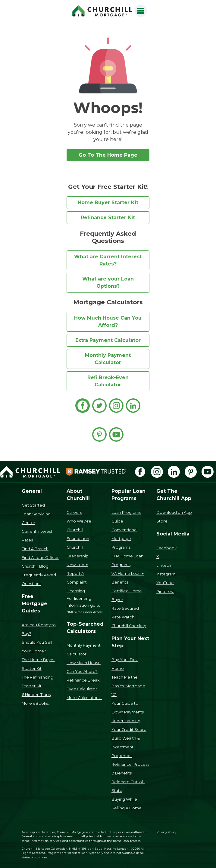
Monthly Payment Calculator (108, 359)
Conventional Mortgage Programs (124, 539)
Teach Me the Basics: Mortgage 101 (128, 686)
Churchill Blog (35, 566)
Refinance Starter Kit (108, 218)
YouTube (165, 583)
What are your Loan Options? (108, 282)
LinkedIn (164, 565)
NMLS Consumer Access (85, 612)
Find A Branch (35, 549)
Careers (74, 512)
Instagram (166, 574)
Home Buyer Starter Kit (108, 202)
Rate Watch (123, 617)
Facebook (166, 548)
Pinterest (165, 592)
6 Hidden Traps (36, 695)
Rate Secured (125, 608)
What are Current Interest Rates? (108, 260)
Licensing (76, 591)
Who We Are (79, 521)
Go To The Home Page (108, 155)
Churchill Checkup (129, 626)
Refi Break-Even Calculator (108, 381)
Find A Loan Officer (40, 558)
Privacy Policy (166, 832)
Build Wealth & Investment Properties (126, 747)
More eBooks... (36, 703)
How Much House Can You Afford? (108, 322)
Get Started (33, 505)
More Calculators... (84, 698)
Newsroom (77, 565)
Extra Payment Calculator (108, 340)
